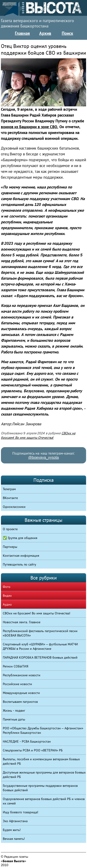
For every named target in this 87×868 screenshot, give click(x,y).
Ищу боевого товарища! (21, 812)
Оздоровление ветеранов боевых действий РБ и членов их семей (44, 801)
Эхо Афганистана (15, 821)
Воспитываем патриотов (20, 702)
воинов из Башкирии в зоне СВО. (30, 127)
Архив (45, 33)
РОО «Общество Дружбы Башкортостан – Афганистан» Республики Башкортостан (43, 730)
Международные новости (21, 693)
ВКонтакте (10, 498)
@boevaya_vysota (44, 457)
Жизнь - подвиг (14, 710)
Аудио (7, 604)
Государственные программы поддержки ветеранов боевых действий (40, 788)
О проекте (10, 529)
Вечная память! (14, 839)
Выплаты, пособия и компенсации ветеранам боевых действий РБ (41, 761)
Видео (7, 596)
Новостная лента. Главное (22, 622)
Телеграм (9, 489)
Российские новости (17, 684)
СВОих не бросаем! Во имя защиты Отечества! (37, 613)
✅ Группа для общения (20, 538)
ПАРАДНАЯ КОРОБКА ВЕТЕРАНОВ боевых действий (40, 657)
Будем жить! (12, 830)
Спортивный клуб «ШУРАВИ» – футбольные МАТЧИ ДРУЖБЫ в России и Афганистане (40, 646)
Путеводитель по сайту (19, 564)
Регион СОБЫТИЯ (16, 666)
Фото (7, 587)
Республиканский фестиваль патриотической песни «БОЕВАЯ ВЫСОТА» (40, 633)
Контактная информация (21, 556)
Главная (22, 33)
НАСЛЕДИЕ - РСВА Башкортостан (27, 741)
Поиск (67, 33)
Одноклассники (14, 507)
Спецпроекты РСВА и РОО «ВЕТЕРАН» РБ (33, 750)
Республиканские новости (22, 675)
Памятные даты (14, 719)
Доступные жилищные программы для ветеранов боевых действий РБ (44, 775)
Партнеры (10, 547)
